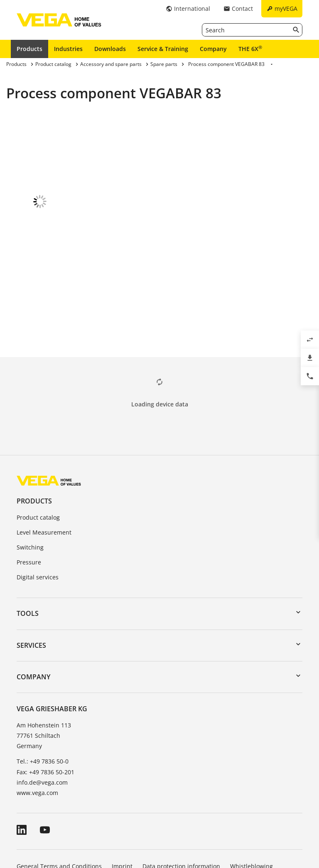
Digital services (38, 529)
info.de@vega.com (42, 734)
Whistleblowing (252, 818)
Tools (28, 565)
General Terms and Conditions (59, 818)
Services (31, 597)
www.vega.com (37, 745)
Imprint (122, 818)
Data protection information (181, 818)
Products (29, 49)
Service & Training (163, 49)
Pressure (29, 514)
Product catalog (38, 469)
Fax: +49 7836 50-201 (45, 724)
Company (213, 49)
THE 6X (250, 49)
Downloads (110, 49)
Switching (30, 499)
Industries (68, 49)
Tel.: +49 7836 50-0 (43, 713)
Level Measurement (44, 484)
